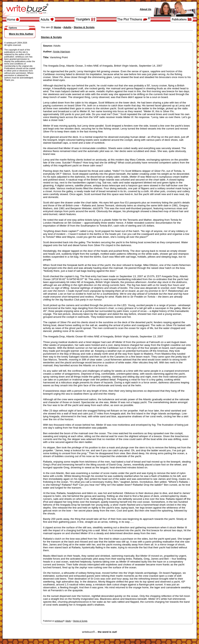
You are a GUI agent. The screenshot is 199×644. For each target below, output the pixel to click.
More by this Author (21, 34)
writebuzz (59, 621)
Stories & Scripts (80, 621)
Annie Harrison (62, 52)
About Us (145, 9)
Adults (68, 621)
